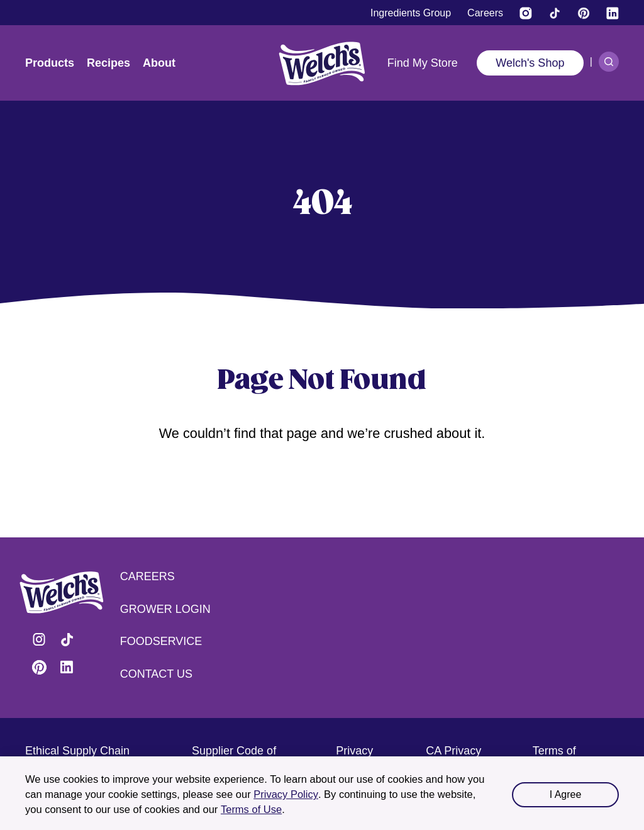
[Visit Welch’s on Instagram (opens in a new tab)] (526, 13)
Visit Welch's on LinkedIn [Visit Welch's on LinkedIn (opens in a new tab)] (67, 667)
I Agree (566, 794)
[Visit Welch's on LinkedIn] (613, 13)
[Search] (609, 62)
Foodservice (161, 641)
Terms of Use (251, 809)
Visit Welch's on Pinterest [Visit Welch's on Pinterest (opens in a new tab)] (39, 667)
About (159, 63)
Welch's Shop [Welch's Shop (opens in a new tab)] (530, 63)
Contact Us (156, 674)
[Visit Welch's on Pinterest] (584, 13)
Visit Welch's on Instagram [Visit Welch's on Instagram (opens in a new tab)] (39, 639)
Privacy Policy (286, 794)
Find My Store (423, 63)
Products (50, 63)
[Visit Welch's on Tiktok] (555, 13)
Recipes (108, 63)
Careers (147, 576)
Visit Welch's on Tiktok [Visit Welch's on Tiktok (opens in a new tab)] (67, 639)
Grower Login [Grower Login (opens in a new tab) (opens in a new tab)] (165, 609)
